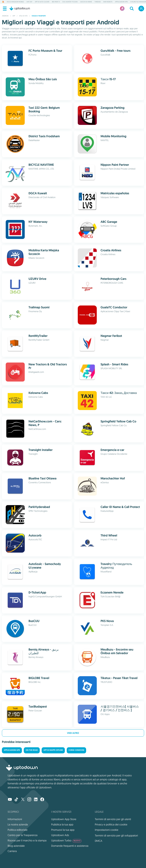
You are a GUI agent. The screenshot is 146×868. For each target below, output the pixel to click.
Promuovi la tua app (63, 830)
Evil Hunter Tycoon (70, 2)
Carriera (12, 851)
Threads (98, 2)
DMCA (99, 841)
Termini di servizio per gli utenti (113, 819)
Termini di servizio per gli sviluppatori (116, 835)
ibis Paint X (56, 2)
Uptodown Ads (60, 835)
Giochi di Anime (86, 2)
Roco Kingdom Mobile (15, 2)
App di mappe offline (53, 750)
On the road (32, 750)
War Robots (108, 2)
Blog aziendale (16, 846)
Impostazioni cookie (107, 830)
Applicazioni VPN (121, 2)
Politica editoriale (17, 830)
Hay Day (29, 2)
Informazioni (15, 819)
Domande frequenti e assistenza (70, 846)
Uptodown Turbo (66, 840)
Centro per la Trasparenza (23, 835)
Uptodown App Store (64, 819)
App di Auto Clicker (42, 2)
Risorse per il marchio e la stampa (27, 840)
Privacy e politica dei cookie (111, 824)
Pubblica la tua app (62, 824)
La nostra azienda (18, 824)
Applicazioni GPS (12, 750)
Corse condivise (77, 750)
